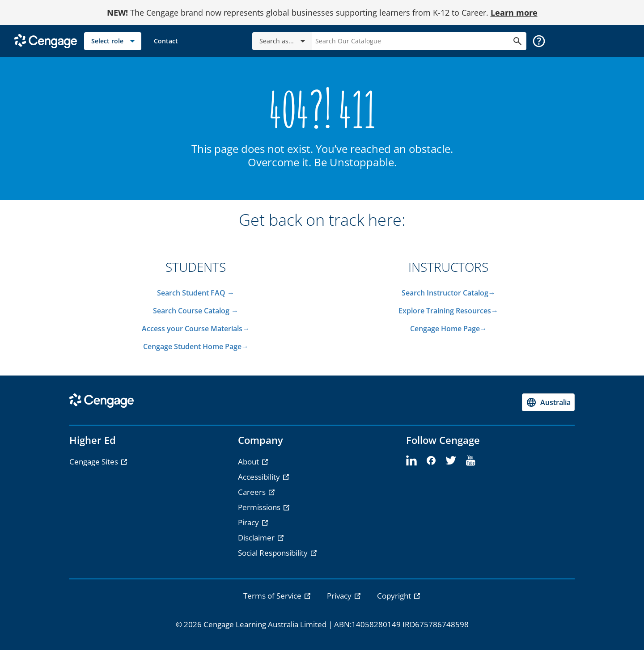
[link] (166, 41)
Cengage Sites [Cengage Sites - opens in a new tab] (95, 462)
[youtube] (470, 461)
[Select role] (113, 41)
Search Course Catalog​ (191, 311)
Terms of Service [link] (273, 596)
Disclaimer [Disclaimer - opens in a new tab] (257, 538)
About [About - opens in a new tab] (249, 462)
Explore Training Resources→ (448, 311)
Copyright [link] (395, 596)
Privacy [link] (340, 596)
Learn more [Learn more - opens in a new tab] (514, 13)
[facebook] (431, 461)
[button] (539, 41)
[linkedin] (411, 461)
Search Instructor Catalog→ (449, 293)
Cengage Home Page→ (449, 329)
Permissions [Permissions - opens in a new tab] (260, 507)
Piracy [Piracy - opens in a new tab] (249, 522)
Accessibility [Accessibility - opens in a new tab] (260, 477)
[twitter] (451, 461)
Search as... (284, 41)
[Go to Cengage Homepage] (46, 40)
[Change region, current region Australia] (548, 402)
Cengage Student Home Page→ (196, 346)
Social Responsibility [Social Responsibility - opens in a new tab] (274, 553)
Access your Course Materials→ (196, 329)
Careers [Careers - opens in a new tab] (253, 492)
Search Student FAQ (192, 293)
